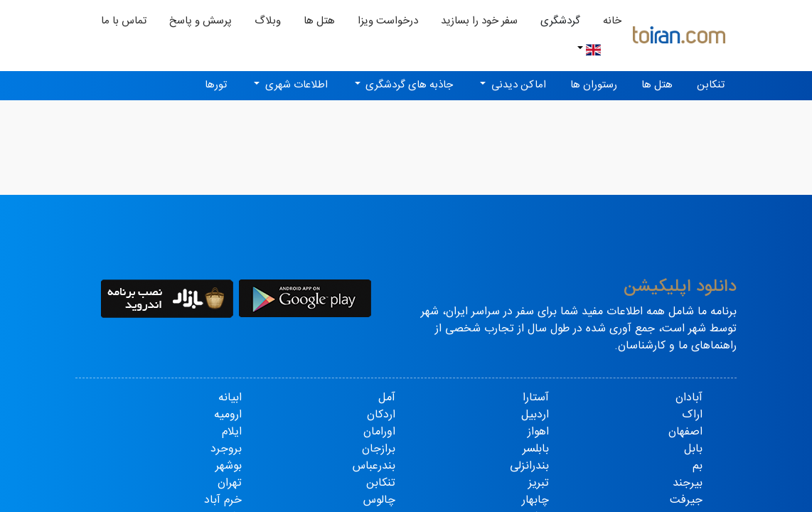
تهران (230, 483)
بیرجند (688, 483)
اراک (692, 415)
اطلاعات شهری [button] (295, 85)
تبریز (539, 483)
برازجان (379, 449)
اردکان (381, 415)
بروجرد (226, 449)
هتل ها (319, 21)
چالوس (379, 500)
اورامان (379, 432)
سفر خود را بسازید (479, 21)
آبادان (689, 398)
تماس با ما (124, 21)
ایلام (232, 432)
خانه (607, 21)
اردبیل (535, 415)
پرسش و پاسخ (201, 21)
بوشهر (229, 466)
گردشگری (560, 21)
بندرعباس (374, 466)
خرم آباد (223, 500)
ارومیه (228, 415)
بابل (693, 449)
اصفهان (685, 432)
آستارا (536, 398)
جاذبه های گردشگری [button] (408, 85)
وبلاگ (268, 21)
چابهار (535, 500)
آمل (387, 398)
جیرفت (686, 500)
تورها (216, 85)
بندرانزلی (529, 466)
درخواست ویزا (388, 21)
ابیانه (230, 398)
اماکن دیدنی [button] (517, 85)
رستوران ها (594, 85)
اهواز (538, 432)
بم (698, 466)
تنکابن (711, 85)
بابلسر (536, 449)
